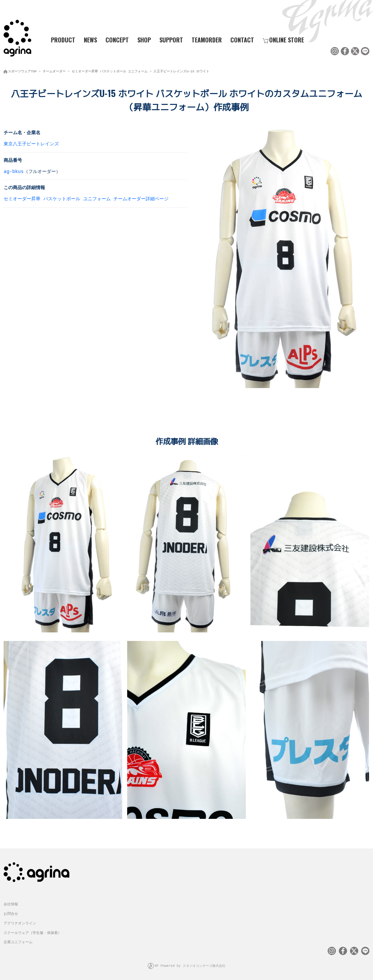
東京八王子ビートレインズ (31, 143)
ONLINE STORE (283, 40)
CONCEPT (117, 40)
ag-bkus (13, 171)
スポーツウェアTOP (22, 71)
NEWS (90, 40)
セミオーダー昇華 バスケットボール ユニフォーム (110, 71)
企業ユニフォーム (18, 940)
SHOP (144, 40)
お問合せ (11, 912)
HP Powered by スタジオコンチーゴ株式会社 (190, 964)
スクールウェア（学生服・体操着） (33, 931)
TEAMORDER (207, 40)
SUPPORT (171, 40)
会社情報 (11, 902)
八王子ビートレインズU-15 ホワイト (181, 71)
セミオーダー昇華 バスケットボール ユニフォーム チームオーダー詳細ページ (86, 198)
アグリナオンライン (20, 921)
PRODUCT (60, 40)
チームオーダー (54, 71)
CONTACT (242, 40)
